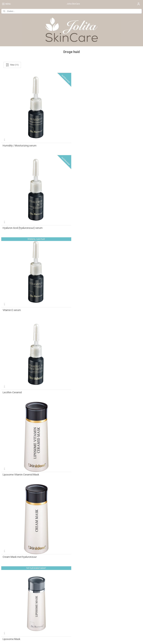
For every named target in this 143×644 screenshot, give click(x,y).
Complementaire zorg (11, 584)
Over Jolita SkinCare (10, 587)
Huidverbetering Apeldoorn (13, 597)
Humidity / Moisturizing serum (20, 145)
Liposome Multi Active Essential (20, 551)
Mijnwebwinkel (101, 639)
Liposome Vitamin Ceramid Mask (21, 307)
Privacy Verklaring (104, 578)
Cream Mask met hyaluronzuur (91, 307)
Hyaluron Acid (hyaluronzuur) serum (94, 145)
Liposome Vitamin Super (88, 389)
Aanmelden (9, 627)
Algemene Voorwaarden (107, 575)
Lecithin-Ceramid (84, 226)
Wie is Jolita (6, 594)
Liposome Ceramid (13, 470)
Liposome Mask (11, 389)
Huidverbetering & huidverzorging (16, 590)
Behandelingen (8, 581)
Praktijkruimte (7, 578)
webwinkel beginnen (77, 639)
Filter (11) (12, 65)
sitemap (62, 639)
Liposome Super (83, 470)
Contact (100, 581)
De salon (5, 575)
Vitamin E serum (12, 226)
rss (67, 639)
